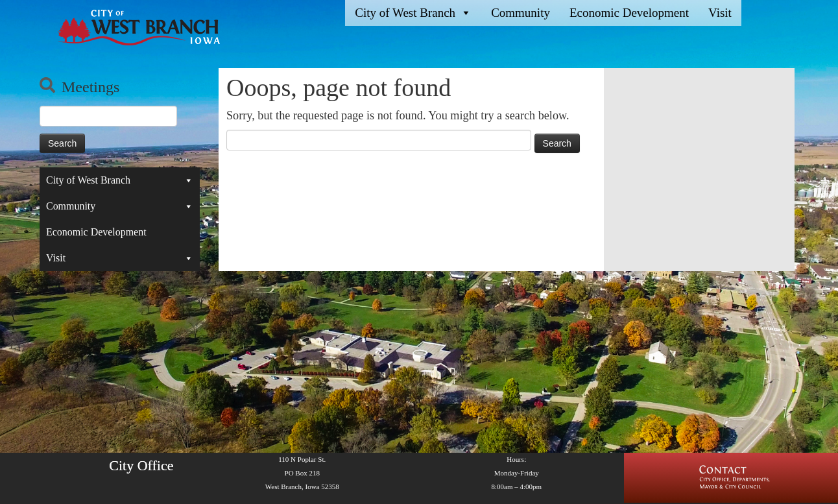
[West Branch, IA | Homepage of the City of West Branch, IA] (126, 28)
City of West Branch (413, 13)
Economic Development (629, 13)
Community (521, 13)
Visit (720, 13)
